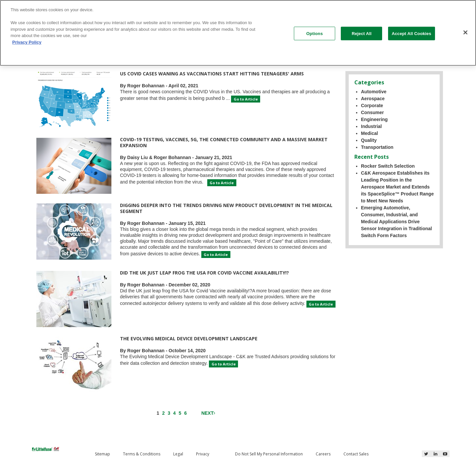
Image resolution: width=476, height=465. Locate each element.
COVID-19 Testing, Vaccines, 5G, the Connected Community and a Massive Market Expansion (224, 142)
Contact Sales (356, 454)
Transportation (377, 147)
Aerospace (373, 99)
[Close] (465, 32)
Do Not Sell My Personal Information (269, 454)
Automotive (374, 92)
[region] (238, 33)
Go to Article (246, 99)
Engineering (374, 119)
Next (208, 413)
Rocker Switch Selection (388, 166)
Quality (369, 140)
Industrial (371, 126)
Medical (369, 133)
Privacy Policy (27, 42)
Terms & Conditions (142, 454)
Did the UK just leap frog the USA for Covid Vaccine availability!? (204, 273)
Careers (323, 454)
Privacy (203, 454)
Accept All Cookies (412, 33)
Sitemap (102, 454)
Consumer (372, 112)
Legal (178, 454)
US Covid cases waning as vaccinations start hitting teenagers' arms (212, 74)
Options (315, 33)
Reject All (362, 33)
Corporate (372, 106)
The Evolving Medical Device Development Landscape (189, 338)
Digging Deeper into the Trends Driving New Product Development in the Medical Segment (226, 208)
